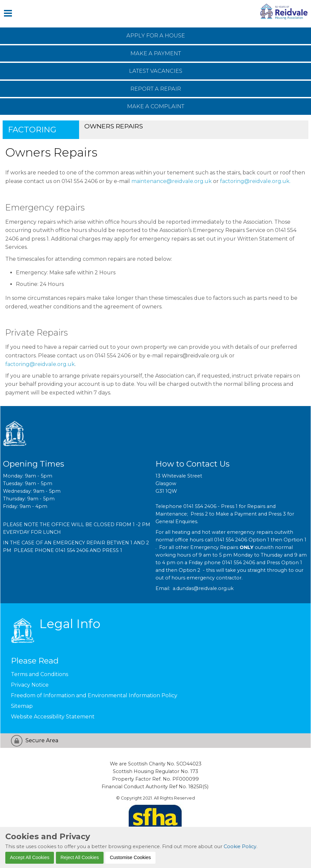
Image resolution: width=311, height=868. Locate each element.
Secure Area (42, 740)
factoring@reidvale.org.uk (40, 364)
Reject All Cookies (80, 857)
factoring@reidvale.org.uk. (255, 181)
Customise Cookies (130, 857)
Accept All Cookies (30, 857)
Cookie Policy (240, 846)
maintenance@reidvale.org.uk (172, 181)
